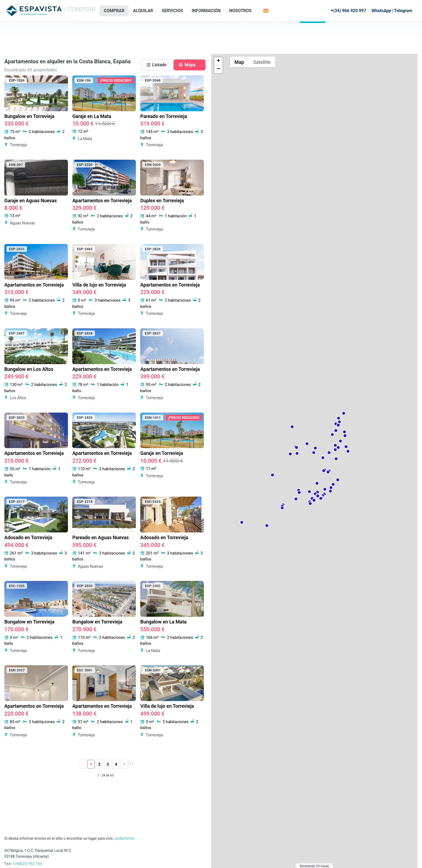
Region (81, 30)
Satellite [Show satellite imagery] (262, 62)
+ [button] (218, 61)
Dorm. (215, 30)
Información (206, 11)
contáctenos (124, 838)
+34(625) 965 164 (27, 864)
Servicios (172, 11)
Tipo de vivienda (181, 30)
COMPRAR (114, 11)
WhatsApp (381, 11)
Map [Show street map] (239, 62)
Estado (140, 30)
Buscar (313, 38)
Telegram (403, 11)
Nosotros (240, 11)
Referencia (284, 30)
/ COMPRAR (80, 9)
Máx (252, 30)
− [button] (218, 69)
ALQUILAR (143, 11)
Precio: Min (231, 30)
